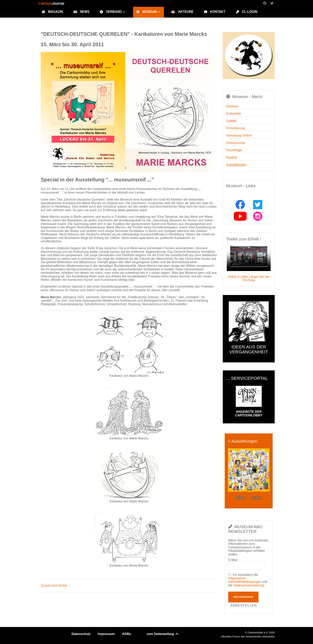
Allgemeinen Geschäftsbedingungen (245, 580)
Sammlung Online (239, 135)
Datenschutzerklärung (249, 585)
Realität (232, 157)
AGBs (127, 634)
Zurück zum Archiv (54, 585)
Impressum (106, 634)
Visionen (232, 106)
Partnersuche (236, 143)
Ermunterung (235, 128)
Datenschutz (81, 634)
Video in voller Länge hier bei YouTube (249, 278)
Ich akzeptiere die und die (248, 580)
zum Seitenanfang (163, 634)
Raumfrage (234, 150)
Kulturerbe (234, 113)
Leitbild (231, 121)
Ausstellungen (236, 165)
